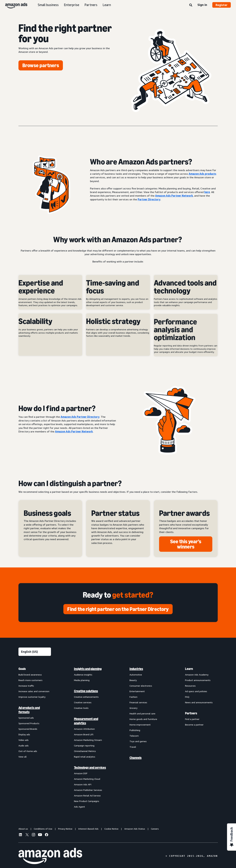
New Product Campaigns (87, 801)
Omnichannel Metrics (85, 751)
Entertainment (137, 691)
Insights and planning (88, 669)
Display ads (24, 734)
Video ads (24, 740)
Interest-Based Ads (88, 829)
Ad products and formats (29, 710)
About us (23, 829)
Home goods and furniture (143, 719)
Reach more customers (30, 680)
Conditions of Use (43, 829)
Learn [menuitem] (189, 669)
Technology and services (90, 767)
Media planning (82, 680)
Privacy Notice (65, 829)
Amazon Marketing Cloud (87, 779)
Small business (48, 5)
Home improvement (140, 725)
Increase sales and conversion (34, 691)
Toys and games (138, 741)
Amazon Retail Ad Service (87, 796)
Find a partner (192, 719)
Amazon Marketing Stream (88, 740)
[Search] (191, 5)
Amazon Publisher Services (88, 790)
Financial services (138, 702)
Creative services (83, 702)
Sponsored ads (26, 718)
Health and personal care (142, 713)
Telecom (134, 736)
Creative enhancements (86, 697)
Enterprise (72, 5)
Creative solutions (86, 691)
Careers (155, 829)
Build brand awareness (30, 675)
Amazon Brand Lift (84, 734)
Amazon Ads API (83, 784)
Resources (190, 686)
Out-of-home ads (28, 751)
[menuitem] (35, 738)
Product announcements (198, 680)
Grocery (133, 708)
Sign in (202, 5)
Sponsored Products (29, 723)
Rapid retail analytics (85, 757)
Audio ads (24, 746)
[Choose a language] (35, 652)
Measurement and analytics (86, 721)
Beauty (133, 680)
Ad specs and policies (196, 691)
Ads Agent (79, 807)
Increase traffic (26, 686)
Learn (107, 5)
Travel (133, 747)
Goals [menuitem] (22, 669)
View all (23, 757)
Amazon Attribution (84, 729)
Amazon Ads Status (135, 829)
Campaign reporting (84, 746)
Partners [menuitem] (191, 713)
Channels (136, 758)
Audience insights (83, 675)
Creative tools (81, 708)
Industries (136, 669)
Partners (91, 5)
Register (222, 5)
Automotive (136, 675)
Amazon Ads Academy (197, 675)
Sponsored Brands (28, 729)
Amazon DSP (81, 773)
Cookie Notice (111, 829)
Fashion (133, 697)
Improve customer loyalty (32, 697)
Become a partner (194, 725)
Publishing (135, 730)
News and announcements (199, 702)
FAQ (187, 697)
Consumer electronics (141, 686)
